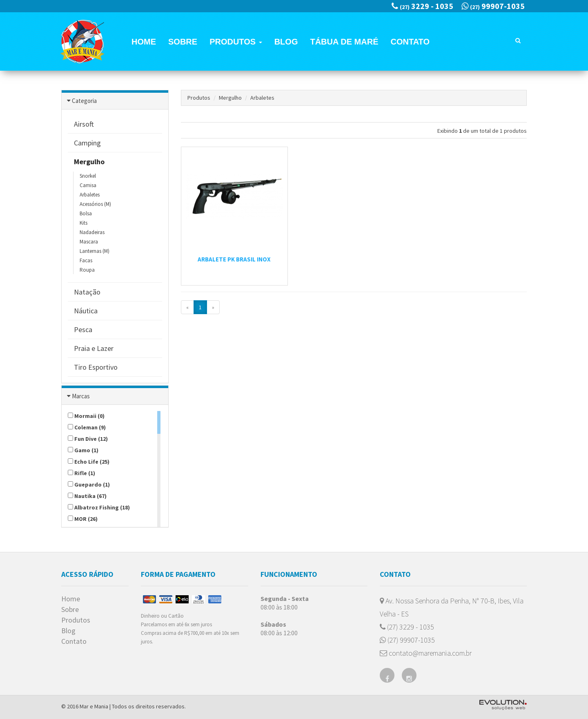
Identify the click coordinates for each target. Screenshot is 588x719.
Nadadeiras (92, 232)
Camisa (88, 185)
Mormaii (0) (86, 416)
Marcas (81, 396)
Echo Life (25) (89, 462)
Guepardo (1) (89, 485)
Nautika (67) (87, 496)
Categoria (84, 101)
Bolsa (86, 213)
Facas (86, 260)
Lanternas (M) (95, 251)
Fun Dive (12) (88, 439)
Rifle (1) (81, 473)
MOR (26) (83, 519)
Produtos (236, 42)
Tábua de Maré (344, 42)
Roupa (87, 270)
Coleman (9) (87, 427)
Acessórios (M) (95, 204)
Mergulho (230, 98)
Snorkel (88, 176)
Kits (84, 223)
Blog (286, 42)
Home (144, 42)
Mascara (89, 242)
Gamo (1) (83, 450)
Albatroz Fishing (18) (99, 507)
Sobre (183, 42)
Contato (410, 42)
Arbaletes (90, 195)
